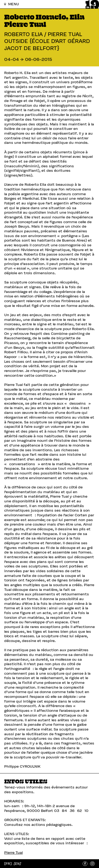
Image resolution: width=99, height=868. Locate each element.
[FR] (8, 863)
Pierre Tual (13, 853)
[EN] (17, 863)
